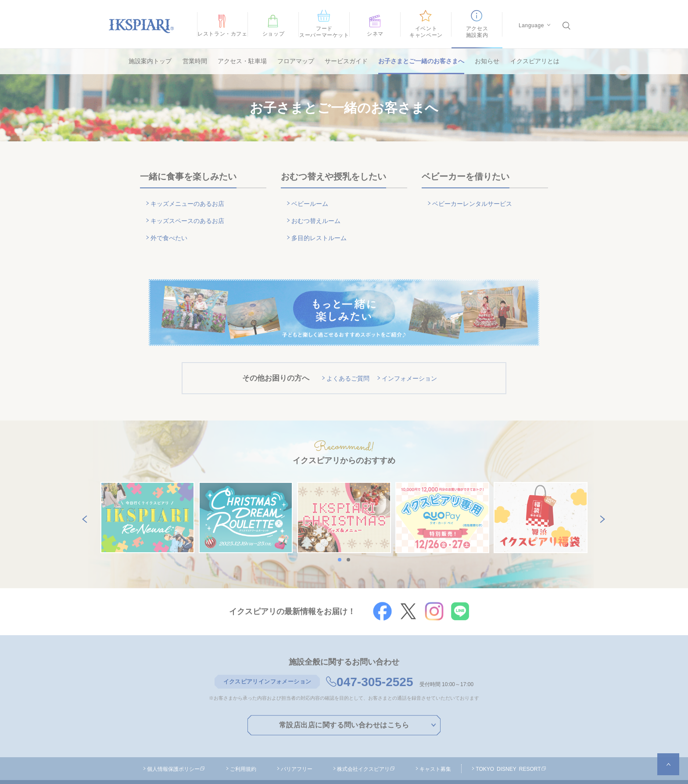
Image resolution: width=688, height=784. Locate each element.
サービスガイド (346, 61)
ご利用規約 (243, 746)
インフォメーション (411, 358)
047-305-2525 (369, 660)
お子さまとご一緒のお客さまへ (421, 61)
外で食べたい (171, 223)
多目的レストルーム (321, 223)
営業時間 (195, 61)
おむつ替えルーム (318, 212)
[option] (147, 496)
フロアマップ (296, 61)
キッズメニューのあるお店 (190, 200)
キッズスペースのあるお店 (190, 212)
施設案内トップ (150, 61)
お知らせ (487, 61)
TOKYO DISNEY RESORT (511, 746)
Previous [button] (83, 495)
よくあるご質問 (346, 358)
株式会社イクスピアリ (366, 746)
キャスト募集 (435, 746)
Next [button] (601, 495)
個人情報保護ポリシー (176, 746)
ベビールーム (312, 200)
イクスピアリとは (535, 61)
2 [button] (351, 537)
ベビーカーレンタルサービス (475, 200)
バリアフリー (297, 746)
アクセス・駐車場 (242, 61)
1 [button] (342, 537)
